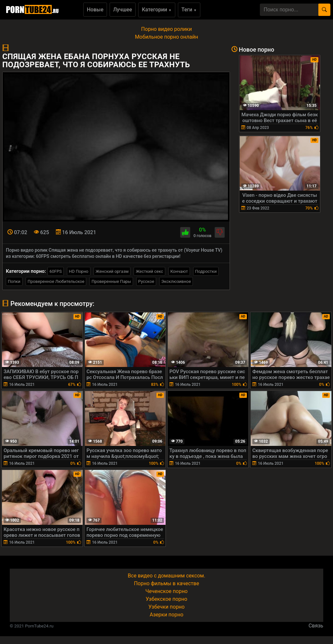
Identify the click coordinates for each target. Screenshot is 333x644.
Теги (189, 10)
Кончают (179, 271)
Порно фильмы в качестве (166, 583)
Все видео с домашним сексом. (166, 576)
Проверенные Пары (111, 281)
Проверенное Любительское (56, 281)
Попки (14, 281)
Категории (157, 10)
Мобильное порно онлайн (166, 37)
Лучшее (123, 10)
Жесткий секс (149, 271)
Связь (316, 626)
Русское (146, 281)
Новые (95, 10)
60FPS (56, 271)
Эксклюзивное (176, 281)
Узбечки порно (166, 607)
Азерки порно (166, 615)
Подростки (206, 271)
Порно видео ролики (166, 29)
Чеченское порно (166, 591)
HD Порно (79, 271)
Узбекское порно (166, 599)
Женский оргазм (112, 271)
